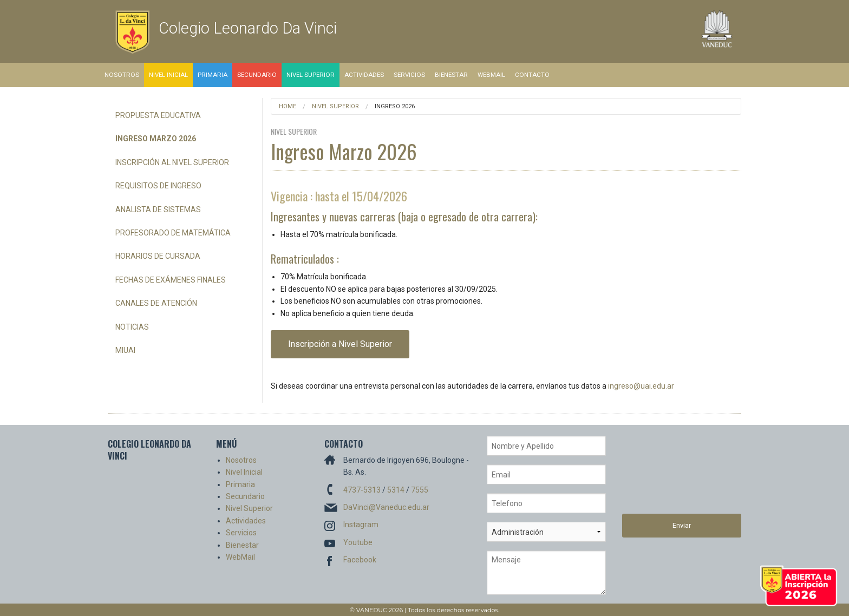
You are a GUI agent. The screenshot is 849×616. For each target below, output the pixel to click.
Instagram (361, 525)
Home (288, 106)
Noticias (132, 327)
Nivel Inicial (168, 75)
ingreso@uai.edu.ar (641, 386)
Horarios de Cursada (158, 256)
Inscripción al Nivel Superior (172, 162)
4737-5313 (362, 490)
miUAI (125, 350)
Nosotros (122, 75)
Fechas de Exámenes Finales (171, 280)
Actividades (364, 75)
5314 (396, 490)
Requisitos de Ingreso (158, 186)
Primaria (213, 75)
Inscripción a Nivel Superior (340, 344)
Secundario (257, 75)
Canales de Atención (156, 303)
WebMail (491, 75)
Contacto (532, 75)
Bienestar (451, 75)
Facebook (360, 560)
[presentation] (667, 475)
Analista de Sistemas (158, 209)
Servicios (409, 75)
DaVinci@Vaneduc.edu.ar (386, 507)
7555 (420, 490)
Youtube (358, 542)
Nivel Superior (311, 75)
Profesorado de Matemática (173, 233)
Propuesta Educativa (158, 115)
